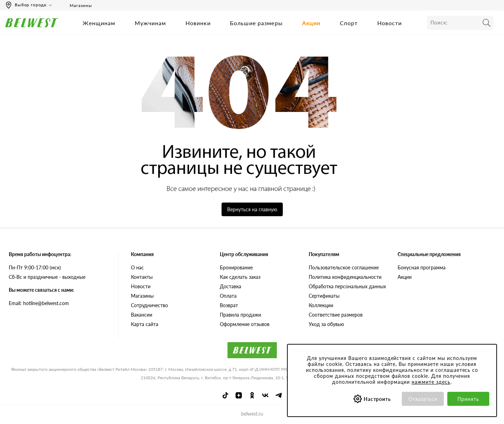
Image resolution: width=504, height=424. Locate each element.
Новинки (198, 23)
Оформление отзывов (245, 324)
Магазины (76, 5)
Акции (311, 23)
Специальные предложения (429, 254)
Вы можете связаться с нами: (41, 290)
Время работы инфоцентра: (40, 254)
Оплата (228, 296)
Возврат (229, 305)
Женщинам (99, 23)
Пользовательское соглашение (344, 267)
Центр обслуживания (244, 254)
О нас (137, 267)
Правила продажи (240, 315)
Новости (390, 23)
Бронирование (236, 267)
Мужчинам (150, 23)
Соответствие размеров (336, 315)
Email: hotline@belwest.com (39, 303)
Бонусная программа (422, 267)
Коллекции (321, 305)
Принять (468, 399)
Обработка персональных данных (347, 286)
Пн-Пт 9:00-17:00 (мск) (35, 267)
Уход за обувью (326, 324)
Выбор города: (31, 5)
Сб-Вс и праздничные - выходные (47, 277)
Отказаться (423, 399)
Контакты (142, 277)
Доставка (230, 286)
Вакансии (142, 315)
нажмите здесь (431, 382)
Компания (142, 254)
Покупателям (324, 254)
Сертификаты (324, 296)
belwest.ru (252, 414)
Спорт (349, 23)
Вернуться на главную (252, 209)
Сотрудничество (149, 305)
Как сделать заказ (240, 277)
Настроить (377, 399)
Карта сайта (145, 324)
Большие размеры (256, 23)
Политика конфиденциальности (345, 277)
